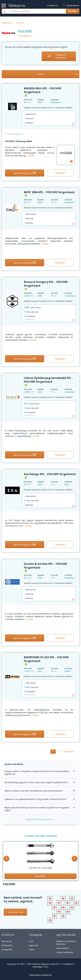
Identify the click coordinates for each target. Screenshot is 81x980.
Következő (68, 751)
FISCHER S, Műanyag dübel (19, 141)
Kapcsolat (34, 945)
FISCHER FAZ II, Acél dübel (40, 868)
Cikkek (32, 949)
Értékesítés (7, 945)
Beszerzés (7, 941)
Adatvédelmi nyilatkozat (40, 975)
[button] (6, 859)
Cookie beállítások (65, 952)
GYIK (31, 941)
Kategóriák (7, 949)
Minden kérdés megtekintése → (41, 819)
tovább (31, 155)
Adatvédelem (63, 948)
